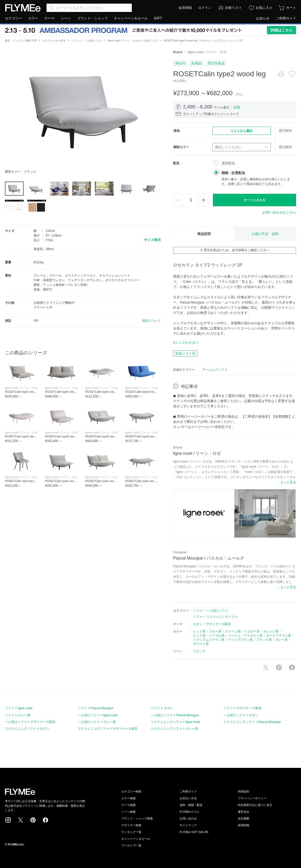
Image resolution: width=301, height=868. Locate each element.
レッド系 (199, 631)
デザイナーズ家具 (218, 624)
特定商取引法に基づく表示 (255, 805)
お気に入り (264, 8)
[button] (9, 108)
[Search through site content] (89, 8)
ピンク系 (199, 636)
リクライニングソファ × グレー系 (174, 729)
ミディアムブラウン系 (209, 640)
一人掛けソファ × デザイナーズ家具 (30, 722)
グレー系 (282, 640)
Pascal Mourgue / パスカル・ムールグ (209, 558)
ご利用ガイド (286, 18)
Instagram (8, 820)
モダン (198, 624)
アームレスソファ (215, 370)
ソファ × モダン (162, 708)
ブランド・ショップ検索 (137, 818)
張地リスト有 (185, 353)
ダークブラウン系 (278, 636)
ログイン (205, 8)
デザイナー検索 (131, 825)
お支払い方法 (188, 798)
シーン (66, 18)
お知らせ (263, 18)
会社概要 (244, 818)
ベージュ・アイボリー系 (245, 636)
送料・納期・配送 (191, 805)
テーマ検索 (129, 805)
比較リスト (234, 8)
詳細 (237, 107)
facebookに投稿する (292, 667)
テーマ (50, 18)
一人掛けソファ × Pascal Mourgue (175, 715)
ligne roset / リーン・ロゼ (207, 52)
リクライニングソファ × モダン (27, 729)
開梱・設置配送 (233, 173)
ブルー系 (215, 631)
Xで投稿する (266, 667)
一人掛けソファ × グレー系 (97, 722)
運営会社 (244, 812)
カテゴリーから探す (54, 41)
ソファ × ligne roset (19, 708)
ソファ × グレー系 (18, 715)
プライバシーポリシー (252, 798)
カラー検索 (129, 798)
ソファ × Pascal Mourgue (95, 708)
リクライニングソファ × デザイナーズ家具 (108, 729)
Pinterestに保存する (279, 667)
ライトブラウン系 (240, 640)
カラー (33, 18)
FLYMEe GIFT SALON (194, 832)
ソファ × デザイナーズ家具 (243, 708)
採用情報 (244, 825)
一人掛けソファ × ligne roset (98, 715)
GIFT (158, 18)
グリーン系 (233, 631)
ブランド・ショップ (92, 18)
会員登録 (185, 8)
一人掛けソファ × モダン (241, 715)
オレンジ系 (271, 631)
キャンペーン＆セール (131, 18)
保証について (152, 321)
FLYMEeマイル (189, 812)
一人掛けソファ (94, 41)
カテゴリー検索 (131, 791)
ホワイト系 (201, 644)
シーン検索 (129, 812)
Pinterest (33, 820)
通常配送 (228, 163)
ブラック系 (264, 640)
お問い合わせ (188, 818)
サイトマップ (188, 825)
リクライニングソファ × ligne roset (175, 722)
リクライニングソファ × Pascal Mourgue (252, 722)
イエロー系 (252, 631)
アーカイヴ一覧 (131, 845)
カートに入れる (254, 200)
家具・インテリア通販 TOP (21, 41)
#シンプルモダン (186, 343)
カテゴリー (13, 18)
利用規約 (244, 791)
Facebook (45, 820)
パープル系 (217, 636)
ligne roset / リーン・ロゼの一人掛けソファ (133, 41)
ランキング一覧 (131, 832)
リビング (199, 651)
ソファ (75, 41)
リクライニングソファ (222, 617)
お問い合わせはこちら (279, 212)
